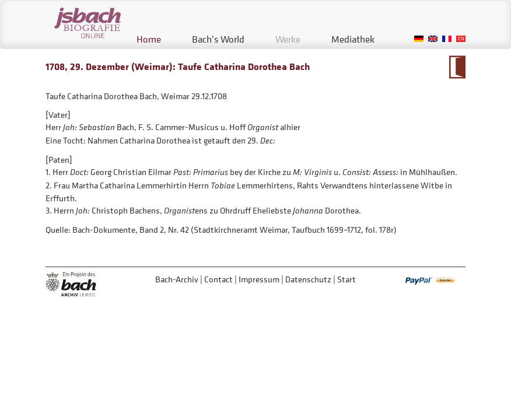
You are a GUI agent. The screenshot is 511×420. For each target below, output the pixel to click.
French (447, 39)
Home (149, 39)
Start (346, 279)
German (419, 39)
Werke (288, 39)
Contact (218, 279)
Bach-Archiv (177, 279)
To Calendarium (457, 67)
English (433, 39)
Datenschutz (308, 279)
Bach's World (218, 39)
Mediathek (353, 39)
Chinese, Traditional (461, 39)
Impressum (259, 279)
